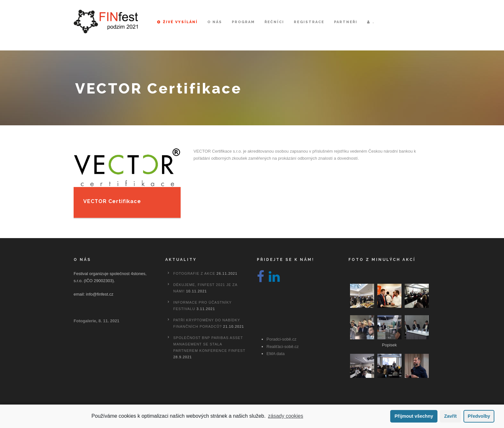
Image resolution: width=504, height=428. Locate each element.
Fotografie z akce (194, 273)
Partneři (346, 22)
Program (243, 22)
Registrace (309, 22)
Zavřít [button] (450, 416)
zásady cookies (286, 416)
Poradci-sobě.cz (281, 339)
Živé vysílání (177, 22)
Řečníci (274, 22)
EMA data (275, 354)
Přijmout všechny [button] (414, 416)
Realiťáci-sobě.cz (283, 347)
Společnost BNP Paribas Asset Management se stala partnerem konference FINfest (209, 344)
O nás (215, 22)
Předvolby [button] (479, 416)
